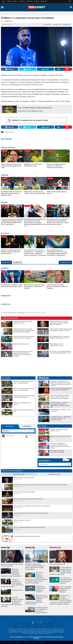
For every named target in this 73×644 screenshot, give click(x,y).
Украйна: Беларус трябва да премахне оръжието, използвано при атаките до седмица (12, 602)
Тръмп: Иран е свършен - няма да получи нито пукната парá (12, 286)
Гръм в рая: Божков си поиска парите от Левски (23, 322)
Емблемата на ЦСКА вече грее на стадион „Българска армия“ (24, 337)
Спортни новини (29, 1)
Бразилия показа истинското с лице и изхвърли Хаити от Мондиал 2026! (12, 193)
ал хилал (12, 132)
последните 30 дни (54, 474)
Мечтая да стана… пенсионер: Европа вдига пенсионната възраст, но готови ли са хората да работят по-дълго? (58, 222)
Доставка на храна (37, 1)
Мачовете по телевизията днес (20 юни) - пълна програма (24, 389)
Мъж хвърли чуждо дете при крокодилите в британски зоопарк (34, 286)
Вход (70, 1)
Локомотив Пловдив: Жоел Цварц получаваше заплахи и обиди (61, 330)
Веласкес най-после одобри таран (24, 478)
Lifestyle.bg (18, 642)
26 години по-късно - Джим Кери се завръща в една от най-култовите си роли (61, 418)
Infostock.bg (42, 642)
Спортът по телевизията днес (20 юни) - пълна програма (23, 382)
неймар (7, 132)
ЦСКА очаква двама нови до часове (57, 192)
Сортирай (17, 263)
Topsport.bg (26, 642)
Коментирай (64, 263)
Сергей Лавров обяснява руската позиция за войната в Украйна (57, 286)
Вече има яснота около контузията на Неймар (57, 451)
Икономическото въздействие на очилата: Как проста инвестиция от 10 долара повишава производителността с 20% (35, 222)
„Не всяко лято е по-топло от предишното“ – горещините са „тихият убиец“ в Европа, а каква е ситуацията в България (35, 253)
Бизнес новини (15, 1)
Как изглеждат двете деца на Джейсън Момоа (66, 589)
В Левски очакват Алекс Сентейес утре (24, 411)
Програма (10, 426)
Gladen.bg (34, 642)
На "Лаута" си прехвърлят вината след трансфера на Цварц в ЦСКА (60, 352)
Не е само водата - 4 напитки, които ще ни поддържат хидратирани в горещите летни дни (60, 405)
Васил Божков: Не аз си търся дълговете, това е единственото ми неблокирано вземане (24, 330)
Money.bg (10, 642)
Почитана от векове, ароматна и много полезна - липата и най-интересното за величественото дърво (61, 600)
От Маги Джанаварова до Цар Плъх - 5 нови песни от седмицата (61, 389)
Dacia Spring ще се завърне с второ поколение (61, 410)
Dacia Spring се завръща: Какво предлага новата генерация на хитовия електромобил (36, 599)
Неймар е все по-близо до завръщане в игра (33, 165)
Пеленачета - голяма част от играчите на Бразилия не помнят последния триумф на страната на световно (61, 383)
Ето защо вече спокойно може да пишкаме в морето (66, 580)
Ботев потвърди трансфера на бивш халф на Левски (29, 527)
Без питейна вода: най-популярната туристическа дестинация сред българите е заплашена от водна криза (57, 253)
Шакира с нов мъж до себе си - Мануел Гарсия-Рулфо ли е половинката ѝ (11, 252)
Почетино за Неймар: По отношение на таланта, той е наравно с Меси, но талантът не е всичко (60, 446)
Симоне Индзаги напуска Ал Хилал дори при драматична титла (11, 166)
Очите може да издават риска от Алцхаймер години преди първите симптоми (60, 571)
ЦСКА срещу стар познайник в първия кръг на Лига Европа (32, 506)
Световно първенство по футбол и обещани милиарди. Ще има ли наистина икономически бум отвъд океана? (12, 222)
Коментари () (67, 24)
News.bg (3, 642)
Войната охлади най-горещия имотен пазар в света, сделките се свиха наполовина (35, 567)
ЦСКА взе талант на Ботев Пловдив (24, 492)
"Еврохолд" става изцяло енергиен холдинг (41, 589)
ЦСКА (28, 436)
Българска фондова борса (44, 1)
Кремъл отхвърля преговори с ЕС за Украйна (12, 565)
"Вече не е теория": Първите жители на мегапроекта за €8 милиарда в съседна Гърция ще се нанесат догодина (36, 578)
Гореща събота (17, 590)
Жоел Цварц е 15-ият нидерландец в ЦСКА (57, 345)
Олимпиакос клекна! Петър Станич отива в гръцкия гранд (35, 192)
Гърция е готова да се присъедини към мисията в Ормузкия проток (12, 583)
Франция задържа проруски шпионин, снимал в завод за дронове (11, 572)
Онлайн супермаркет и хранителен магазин (27, 536)
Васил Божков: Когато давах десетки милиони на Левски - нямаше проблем (59, 323)
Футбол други (47, 24)
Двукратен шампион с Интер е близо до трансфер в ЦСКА (31, 513)
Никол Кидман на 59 (57, 564)
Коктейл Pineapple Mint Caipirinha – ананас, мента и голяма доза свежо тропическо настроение (61, 397)
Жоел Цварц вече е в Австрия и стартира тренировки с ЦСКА (60, 337)
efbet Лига (6, 431)
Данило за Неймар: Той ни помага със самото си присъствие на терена (56, 166)
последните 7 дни (19, 474)
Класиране (27, 426)
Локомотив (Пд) (8, 436)
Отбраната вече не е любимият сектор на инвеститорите (42, 610)
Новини (9, 1)
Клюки (22, 1)
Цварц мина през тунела (21, 344)
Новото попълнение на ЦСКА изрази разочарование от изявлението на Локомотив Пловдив (23, 354)
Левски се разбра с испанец (22, 520)
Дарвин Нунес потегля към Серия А (60, 437)
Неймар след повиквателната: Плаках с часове (59, 430)
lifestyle (43, 378)
